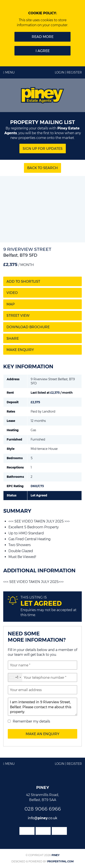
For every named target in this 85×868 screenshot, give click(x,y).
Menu (9, 72)
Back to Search (42, 168)
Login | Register (68, 72)
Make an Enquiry (42, 734)
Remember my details (31, 721)
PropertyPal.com (60, 861)
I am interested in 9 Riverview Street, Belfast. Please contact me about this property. (42, 707)
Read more (43, 37)
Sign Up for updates (43, 149)
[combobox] (15, 677)
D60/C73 (37, 486)
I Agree (43, 51)
